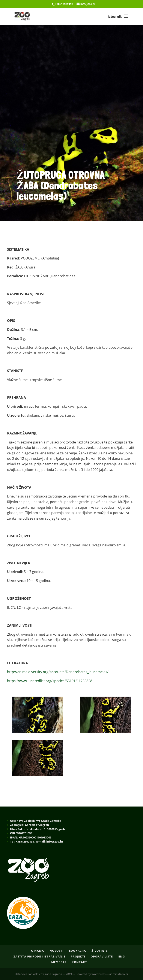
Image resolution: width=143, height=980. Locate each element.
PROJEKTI (78, 956)
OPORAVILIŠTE (102, 956)
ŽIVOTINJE (99, 951)
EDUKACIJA (78, 951)
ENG (122, 956)
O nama (38, 951)
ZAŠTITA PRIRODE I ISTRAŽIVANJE (39, 956)
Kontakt (79, 962)
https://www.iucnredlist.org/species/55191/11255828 (50, 681)
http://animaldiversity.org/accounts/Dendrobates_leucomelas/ (58, 672)
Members (59, 962)
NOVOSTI (56, 951)
